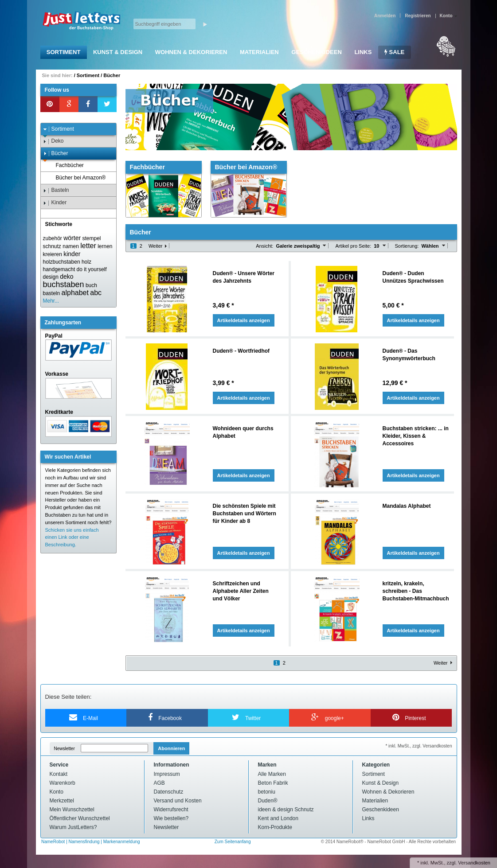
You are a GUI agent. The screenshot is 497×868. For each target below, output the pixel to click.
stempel (91, 238)
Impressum (167, 774)
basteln (52, 293)
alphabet (75, 293)
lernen (105, 246)
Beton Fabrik (273, 783)
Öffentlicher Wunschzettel (80, 818)
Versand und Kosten (178, 801)
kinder (72, 254)
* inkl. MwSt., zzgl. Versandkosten (419, 746)
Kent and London (278, 818)
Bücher (112, 75)
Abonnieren (171, 748)
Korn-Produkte (275, 827)
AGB (159, 783)
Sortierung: (407, 246)
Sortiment (64, 52)
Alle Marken (272, 774)
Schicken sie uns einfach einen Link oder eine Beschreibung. (72, 537)
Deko (53, 141)
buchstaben (64, 284)
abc (96, 293)
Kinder (55, 203)
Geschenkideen (316, 52)
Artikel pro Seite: (353, 246)
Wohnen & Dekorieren (191, 52)
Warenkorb (63, 783)
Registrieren (418, 16)
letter (88, 246)
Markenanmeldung (122, 842)
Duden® (268, 801)
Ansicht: (264, 246)
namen (71, 246)
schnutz (52, 246)
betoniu (267, 792)
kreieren (53, 254)
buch (91, 285)
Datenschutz (169, 792)
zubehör (53, 238)
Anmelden (385, 16)
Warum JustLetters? (73, 827)
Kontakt (59, 774)
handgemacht (59, 269)
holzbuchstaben (62, 262)
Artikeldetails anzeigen (244, 320)
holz (86, 262)
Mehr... (51, 301)
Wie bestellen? (171, 818)
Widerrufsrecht (171, 810)
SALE (394, 52)
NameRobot (54, 842)
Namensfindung (84, 842)
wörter (72, 238)
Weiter (156, 246)
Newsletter (65, 749)
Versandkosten (474, 863)
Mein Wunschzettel (72, 810)
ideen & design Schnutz (286, 810)
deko (67, 276)
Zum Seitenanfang (233, 842)
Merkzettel (62, 801)
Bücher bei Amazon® (77, 178)
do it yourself (92, 269)
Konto (57, 792)
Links (363, 52)
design (51, 277)
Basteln (56, 190)
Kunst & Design (118, 52)
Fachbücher (66, 165)
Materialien (259, 52)
